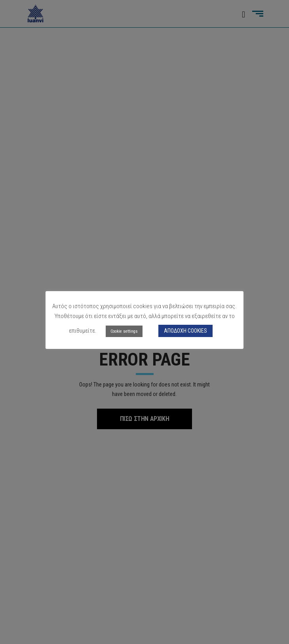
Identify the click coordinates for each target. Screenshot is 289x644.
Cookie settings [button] (124, 331)
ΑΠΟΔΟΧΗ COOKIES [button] (185, 331)
